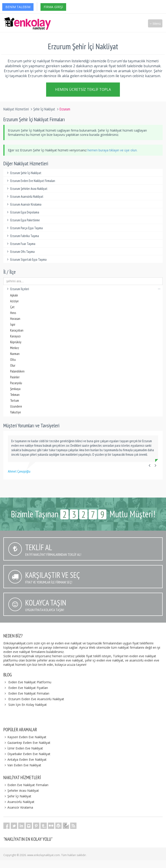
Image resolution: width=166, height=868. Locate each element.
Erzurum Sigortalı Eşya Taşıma (26, 259)
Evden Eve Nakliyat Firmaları (29, 693)
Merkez (15, 348)
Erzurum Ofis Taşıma (20, 252)
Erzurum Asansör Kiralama (24, 204)
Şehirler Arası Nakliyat (21, 791)
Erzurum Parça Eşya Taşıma (24, 228)
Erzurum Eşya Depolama (22, 212)
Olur (13, 365)
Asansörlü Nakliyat (19, 802)
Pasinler (15, 377)
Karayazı (15, 336)
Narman (15, 354)
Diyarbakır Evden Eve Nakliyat (27, 754)
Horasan (15, 319)
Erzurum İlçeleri (83, 289)
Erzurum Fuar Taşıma (20, 244)
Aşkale (14, 295)
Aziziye (14, 301)
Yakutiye (16, 412)
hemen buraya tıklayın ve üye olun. (112, 150)
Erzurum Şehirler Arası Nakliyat (27, 189)
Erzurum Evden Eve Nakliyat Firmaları (30, 181)
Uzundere (16, 406)
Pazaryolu (16, 383)
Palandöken (17, 371)
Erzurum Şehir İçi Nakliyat (24, 173)
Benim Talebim (18, 7)
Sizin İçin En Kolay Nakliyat (28, 705)
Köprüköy (16, 342)
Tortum (15, 400)
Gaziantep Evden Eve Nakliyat (27, 743)
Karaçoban (17, 330)
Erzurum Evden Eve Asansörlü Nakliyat (36, 699)
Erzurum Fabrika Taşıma (22, 236)
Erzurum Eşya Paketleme (23, 220)
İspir (13, 324)
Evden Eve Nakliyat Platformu (30, 682)
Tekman (15, 395)
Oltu (13, 360)
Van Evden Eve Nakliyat (22, 765)
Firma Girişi (53, 7)
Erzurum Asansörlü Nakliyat (25, 196)
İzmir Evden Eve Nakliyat (23, 748)
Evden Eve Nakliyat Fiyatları (28, 688)
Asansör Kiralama (18, 807)
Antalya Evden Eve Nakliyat (25, 759)
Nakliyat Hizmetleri (16, 109)
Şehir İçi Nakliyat (44, 109)
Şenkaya (15, 389)
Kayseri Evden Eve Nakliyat (25, 737)
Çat (12, 307)
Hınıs (13, 313)
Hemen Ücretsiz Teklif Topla (83, 89)
